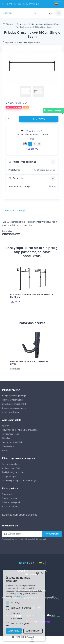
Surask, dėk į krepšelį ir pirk (14, 404)
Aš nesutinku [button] (33, 631)
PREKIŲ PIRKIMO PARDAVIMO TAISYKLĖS (20, 430)
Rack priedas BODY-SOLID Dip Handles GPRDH (29, 363)
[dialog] (24, 605)
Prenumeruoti (52, 534)
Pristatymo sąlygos (11, 464)
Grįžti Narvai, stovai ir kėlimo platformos (21, 42)
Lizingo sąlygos (9, 477)
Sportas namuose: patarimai (20, 515)
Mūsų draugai (8, 446)
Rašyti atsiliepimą (10, 507)
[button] (24, 637)
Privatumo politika (11, 434)
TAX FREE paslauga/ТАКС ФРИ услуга (20, 481)
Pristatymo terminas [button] (22, 162)
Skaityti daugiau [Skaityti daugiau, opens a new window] (19, 597)
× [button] (42, 573)
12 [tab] (39, 144)
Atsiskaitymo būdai (11, 468)
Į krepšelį (39, 119)
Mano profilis (8, 494)
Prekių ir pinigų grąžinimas (14, 472)
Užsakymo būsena (10, 412)
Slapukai (6, 438)
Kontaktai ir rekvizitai (12, 442)
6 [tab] (34, 144)
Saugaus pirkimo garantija (14, 396)
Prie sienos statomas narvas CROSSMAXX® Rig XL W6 (32, 296)
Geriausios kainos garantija (14, 408)
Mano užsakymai (10, 498)
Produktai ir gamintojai (12, 400)
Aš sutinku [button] (14, 631)
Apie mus (6, 426)
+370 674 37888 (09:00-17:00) (18, 4)
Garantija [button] (16, 178)
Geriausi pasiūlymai (11, 502)
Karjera (5, 450)
